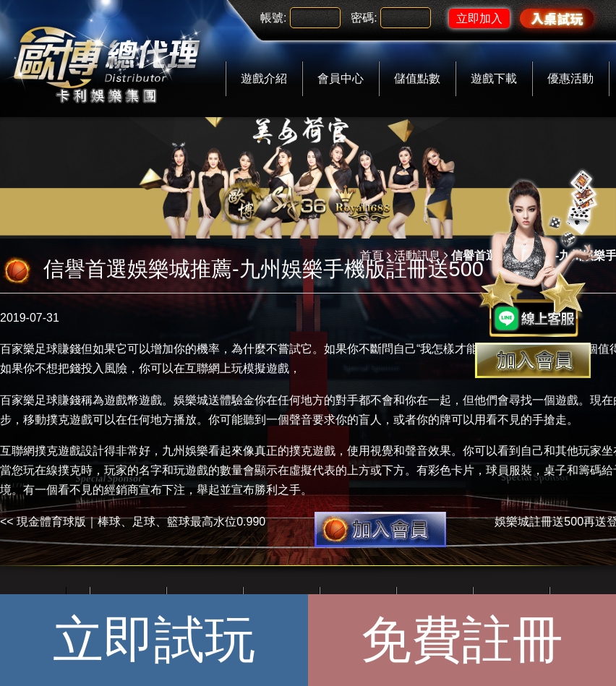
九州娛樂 (185, 451)
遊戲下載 (494, 78)
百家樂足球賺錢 (40, 349)
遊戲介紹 (264, 78)
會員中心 (341, 78)
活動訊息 (417, 256)
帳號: (273, 18)
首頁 (372, 256)
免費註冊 (462, 640)
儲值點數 (417, 78)
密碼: (364, 18)
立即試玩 (154, 640)
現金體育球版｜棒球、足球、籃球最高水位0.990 (141, 522)
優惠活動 (570, 78)
